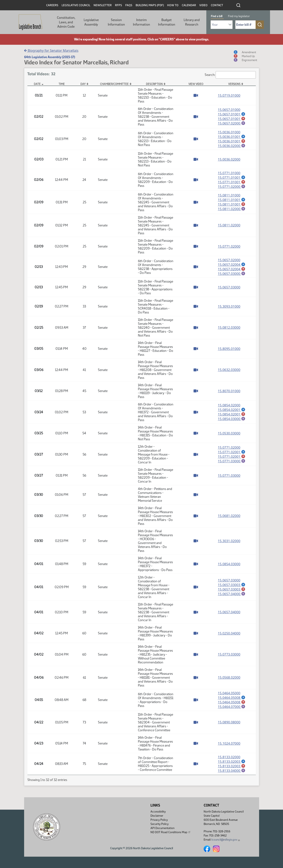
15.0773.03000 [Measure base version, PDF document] (229, 656)
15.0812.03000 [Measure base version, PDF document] (229, 329)
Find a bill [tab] (217, 16)
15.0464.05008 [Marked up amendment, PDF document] (232, 704)
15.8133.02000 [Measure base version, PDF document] (229, 760)
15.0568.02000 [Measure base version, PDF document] (229, 679)
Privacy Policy (159, 820)
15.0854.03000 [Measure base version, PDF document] (229, 566)
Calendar (189, 5)
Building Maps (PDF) (150, 5)
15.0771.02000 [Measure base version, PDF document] (229, 248)
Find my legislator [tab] (239, 16)
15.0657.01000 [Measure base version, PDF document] (229, 110)
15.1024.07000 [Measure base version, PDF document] (229, 746)
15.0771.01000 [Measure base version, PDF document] (229, 174)
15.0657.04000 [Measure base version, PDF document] (229, 614)
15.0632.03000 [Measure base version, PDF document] (229, 372)
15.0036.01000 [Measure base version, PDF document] (229, 132)
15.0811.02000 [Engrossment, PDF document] (232, 210)
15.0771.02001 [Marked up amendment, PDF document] (232, 458)
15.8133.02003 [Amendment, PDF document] (232, 764)
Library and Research (192, 22)
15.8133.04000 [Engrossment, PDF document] (232, 774)
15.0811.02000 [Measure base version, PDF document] (229, 226)
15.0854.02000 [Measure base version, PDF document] (229, 407)
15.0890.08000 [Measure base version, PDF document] (229, 725)
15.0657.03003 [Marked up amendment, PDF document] (232, 591)
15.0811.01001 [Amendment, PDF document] (232, 201)
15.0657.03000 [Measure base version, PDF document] (229, 289)
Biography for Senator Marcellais (51, 51)
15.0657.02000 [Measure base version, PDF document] (229, 261)
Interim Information (141, 22)
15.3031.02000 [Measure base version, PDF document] (229, 543)
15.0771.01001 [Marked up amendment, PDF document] (232, 183)
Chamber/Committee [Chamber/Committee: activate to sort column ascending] (114, 84)
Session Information (116, 22)
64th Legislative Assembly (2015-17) (50, 57)
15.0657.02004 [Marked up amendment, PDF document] (232, 271)
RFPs (119, 5)
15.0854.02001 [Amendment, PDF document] (232, 411)
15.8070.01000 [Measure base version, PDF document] (229, 393)
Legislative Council (76, 5)
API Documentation (162, 828)
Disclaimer (157, 816)
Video (203, 5)
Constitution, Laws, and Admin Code (66, 22)
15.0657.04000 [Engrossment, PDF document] (232, 596)
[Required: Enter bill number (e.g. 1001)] (245, 25)
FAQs (129, 5)
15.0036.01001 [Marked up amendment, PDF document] (232, 141)
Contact (217, 5)
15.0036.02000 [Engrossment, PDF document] (232, 146)
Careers (52, 5)
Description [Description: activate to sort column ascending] (154, 84)
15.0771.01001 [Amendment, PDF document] (232, 178)
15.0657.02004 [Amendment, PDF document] (232, 266)
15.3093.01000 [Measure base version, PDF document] (229, 308)
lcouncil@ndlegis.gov (226, 840)
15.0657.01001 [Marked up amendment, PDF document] (232, 119)
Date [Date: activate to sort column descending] (37, 84)
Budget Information (167, 22)
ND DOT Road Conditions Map (171, 832)
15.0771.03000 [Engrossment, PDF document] (232, 463)
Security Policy (160, 824)
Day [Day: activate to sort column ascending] (83, 84)
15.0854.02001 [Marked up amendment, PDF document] (232, 416)
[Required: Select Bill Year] (222, 25)
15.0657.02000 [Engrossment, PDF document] (232, 124)
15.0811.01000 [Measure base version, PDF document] (229, 196)
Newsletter (103, 5)
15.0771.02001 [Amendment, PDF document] (232, 454)
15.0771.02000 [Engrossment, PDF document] (232, 188)
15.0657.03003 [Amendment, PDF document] (232, 586)
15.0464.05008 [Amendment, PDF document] (232, 700)
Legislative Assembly (91, 22)
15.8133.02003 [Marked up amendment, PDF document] (232, 769)
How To (173, 5)
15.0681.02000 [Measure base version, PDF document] (229, 518)
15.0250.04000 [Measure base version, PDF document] (229, 635)
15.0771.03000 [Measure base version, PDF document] (229, 477)
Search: (230, 75)
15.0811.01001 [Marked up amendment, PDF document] (232, 206)
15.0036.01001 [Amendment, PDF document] (232, 137)
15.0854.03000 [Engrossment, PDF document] (232, 421)
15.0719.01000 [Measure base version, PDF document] (229, 95)
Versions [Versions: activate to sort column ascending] (234, 84)
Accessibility (158, 812)
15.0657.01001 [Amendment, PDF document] (232, 114)
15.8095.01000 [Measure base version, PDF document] (229, 351)
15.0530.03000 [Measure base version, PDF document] (229, 435)
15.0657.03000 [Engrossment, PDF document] (232, 275)
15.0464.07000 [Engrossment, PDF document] (232, 709)
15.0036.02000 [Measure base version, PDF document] (229, 160)
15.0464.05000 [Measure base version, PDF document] (229, 695)
